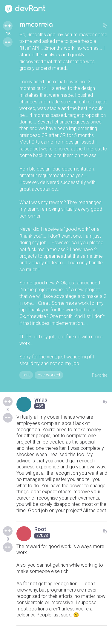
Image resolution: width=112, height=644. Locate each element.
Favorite (100, 375)
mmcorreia (36, 25)
